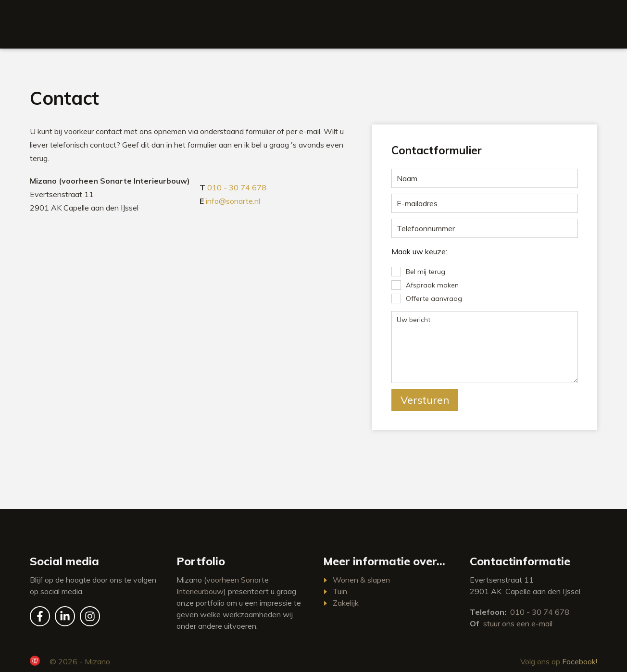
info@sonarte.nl (233, 201)
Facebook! (580, 661)
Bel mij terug (426, 272)
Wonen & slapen (361, 580)
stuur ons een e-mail (518, 623)
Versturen (425, 400)
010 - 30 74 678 (237, 187)
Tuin (340, 591)
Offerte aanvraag (434, 299)
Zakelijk (346, 603)
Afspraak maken (432, 285)
